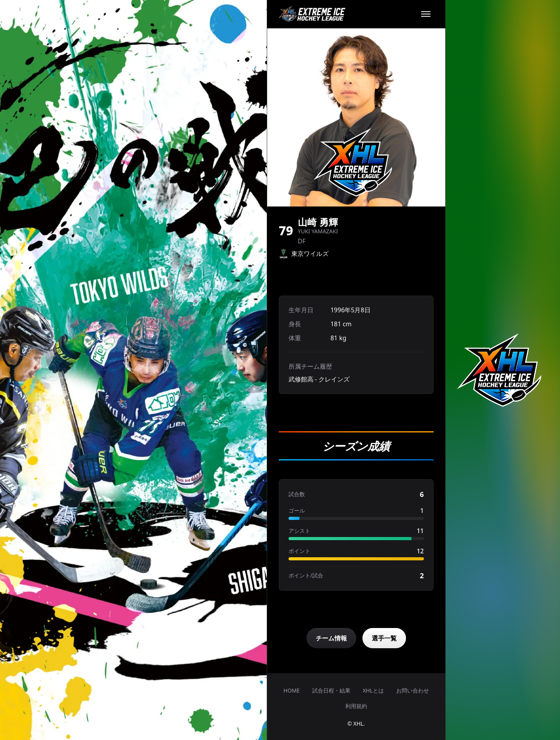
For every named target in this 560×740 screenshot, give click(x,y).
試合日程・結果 (331, 690)
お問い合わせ (413, 690)
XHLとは (373, 690)
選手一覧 (384, 638)
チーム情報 (331, 638)
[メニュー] (426, 14)
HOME (292, 690)
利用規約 (356, 706)
